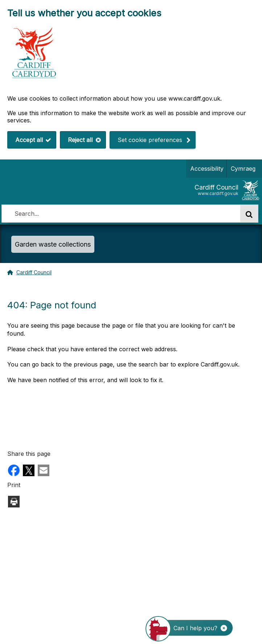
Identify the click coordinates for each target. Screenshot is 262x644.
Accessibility (207, 169)
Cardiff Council (34, 272)
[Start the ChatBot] (194, 628)
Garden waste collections (53, 244)
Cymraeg (242, 168)
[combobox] (121, 214)
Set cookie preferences (150, 140)
